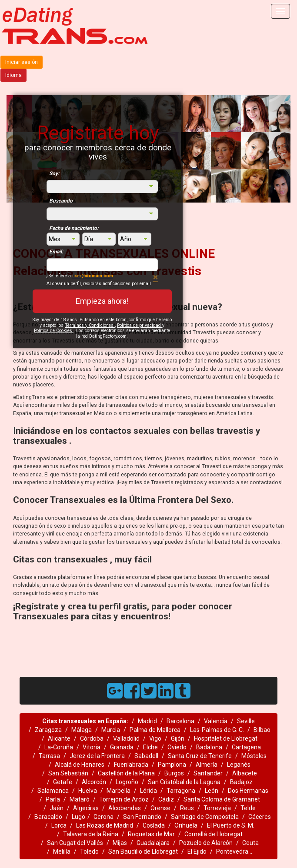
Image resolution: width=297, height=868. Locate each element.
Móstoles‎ (254, 756)
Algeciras (86, 808)
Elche (150, 747)
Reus (187, 808)
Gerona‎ (103, 817)
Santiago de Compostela (205, 817)
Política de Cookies (54, 331)
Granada (122, 747)
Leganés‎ (239, 765)
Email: (56, 252)
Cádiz (166, 799)
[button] (269, 149)
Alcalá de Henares (80, 765)
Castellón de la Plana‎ (126, 773)
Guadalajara (153, 843)
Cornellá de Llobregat (214, 834)
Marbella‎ (118, 791)
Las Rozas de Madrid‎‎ (105, 825)
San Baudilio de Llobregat (143, 851)
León (212, 791)
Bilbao (262, 730)
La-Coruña (59, 747)
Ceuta (250, 843)
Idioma (13, 75)
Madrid (147, 721)
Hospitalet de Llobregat (226, 738)
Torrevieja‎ (217, 808)
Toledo (89, 851)
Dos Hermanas (248, 791)
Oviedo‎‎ (177, 747)
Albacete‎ (245, 773)
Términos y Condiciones (90, 325)
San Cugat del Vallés (75, 843)
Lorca (59, 825)
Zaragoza (48, 730)
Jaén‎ (57, 808)
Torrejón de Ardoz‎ (124, 799)
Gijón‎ (178, 738)
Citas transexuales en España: (85, 721)
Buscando (61, 201)
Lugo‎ (78, 817)
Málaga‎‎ (82, 730)
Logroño (127, 782)
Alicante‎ (59, 738)
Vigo (155, 738)
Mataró (80, 799)
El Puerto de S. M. (231, 825)
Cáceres (260, 817)
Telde (248, 808)
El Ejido (197, 851)
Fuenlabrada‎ (131, 765)
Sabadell (146, 756)
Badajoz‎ (241, 782)
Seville (246, 721)
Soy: (54, 173)
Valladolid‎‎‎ (126, 738)
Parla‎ (53, 799)
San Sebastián (68, 773)
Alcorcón (94, 782)
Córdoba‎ (92, 738)
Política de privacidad (140, 325)
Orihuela (186, 825)
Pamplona (172, 765)
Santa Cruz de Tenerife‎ (200, 756)
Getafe (63, 782)
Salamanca (53, 791)
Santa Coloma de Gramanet (222, 799)
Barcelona (180, 721)
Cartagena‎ (246, 747)
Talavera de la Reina (91, 834)
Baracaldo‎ (48, 817)
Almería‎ (207, 765)
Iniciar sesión (22, 62)
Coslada (154, 825)
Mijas (120, 843)
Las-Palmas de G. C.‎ (217, 730)
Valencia (216, 721)
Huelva (88, 791)
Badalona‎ (209, 747)
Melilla (62, 851)
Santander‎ (208, 773)
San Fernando (142, 817)
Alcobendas (125, 808)
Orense (160, 808)
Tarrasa (49, 756)
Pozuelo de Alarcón (206, 843)
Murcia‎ (111, 730)
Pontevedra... (234, 851)
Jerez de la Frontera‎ (97, 756)
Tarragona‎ (181, 791)
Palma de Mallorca (155, 730)
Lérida (148, 791)
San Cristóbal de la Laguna (184, 782)
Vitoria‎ (92, 747)
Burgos (174, 773)
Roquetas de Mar (151, 834)
